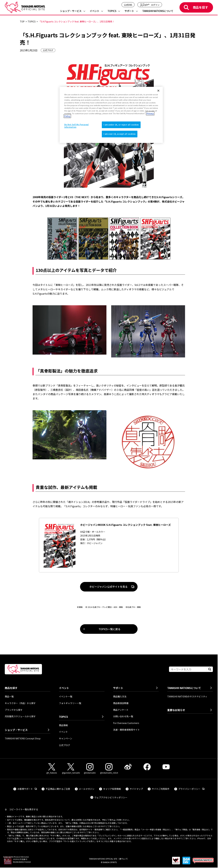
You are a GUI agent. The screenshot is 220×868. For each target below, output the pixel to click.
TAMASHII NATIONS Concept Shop (23, 738)
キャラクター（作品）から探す (20, 703)
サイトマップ (136, 789)
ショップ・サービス (71, 11)
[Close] (158, 91)
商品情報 (63, 725)
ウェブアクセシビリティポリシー (111, 797)
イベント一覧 (66, 696)
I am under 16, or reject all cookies (121, 125)
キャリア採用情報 (112, 789)
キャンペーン (66, 738)
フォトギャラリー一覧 (70, 703)
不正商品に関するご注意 (58, 789)
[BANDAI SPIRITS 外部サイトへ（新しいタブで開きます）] (186, 862)
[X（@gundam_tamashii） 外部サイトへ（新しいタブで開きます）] (71, 769)
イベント (95, 11)
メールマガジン (87, 789)
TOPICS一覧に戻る (110, 629)
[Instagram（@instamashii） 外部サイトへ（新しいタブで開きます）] (90, 769)
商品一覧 (9, 696)
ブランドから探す (14, 710)
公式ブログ (64, 745)
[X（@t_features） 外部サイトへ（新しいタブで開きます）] (52, 769)
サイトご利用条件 (161, 789)
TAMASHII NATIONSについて (158, 11)
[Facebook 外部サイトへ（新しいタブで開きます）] (147, 767)
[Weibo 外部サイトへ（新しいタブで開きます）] (128, 767)
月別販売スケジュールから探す (20, 716)
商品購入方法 (120, 696)
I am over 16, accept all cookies (120, 134)
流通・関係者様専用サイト (126, 730)
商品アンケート (121, 710)
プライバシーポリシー (191, 789)
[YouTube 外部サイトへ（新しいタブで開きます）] (166, 767)
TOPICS (112, 11)
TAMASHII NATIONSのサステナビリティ (187, 696)
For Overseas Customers (126, 723)
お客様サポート (27, 789)
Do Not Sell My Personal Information (16, 857)
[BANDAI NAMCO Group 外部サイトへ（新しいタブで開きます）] (203, 862)
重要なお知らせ (176, 710)
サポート (129, 11)
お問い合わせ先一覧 (123, 716)
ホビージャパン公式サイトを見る (104, 587)
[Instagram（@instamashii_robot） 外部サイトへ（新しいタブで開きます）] (109, 769)
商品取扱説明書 (121, 703)
